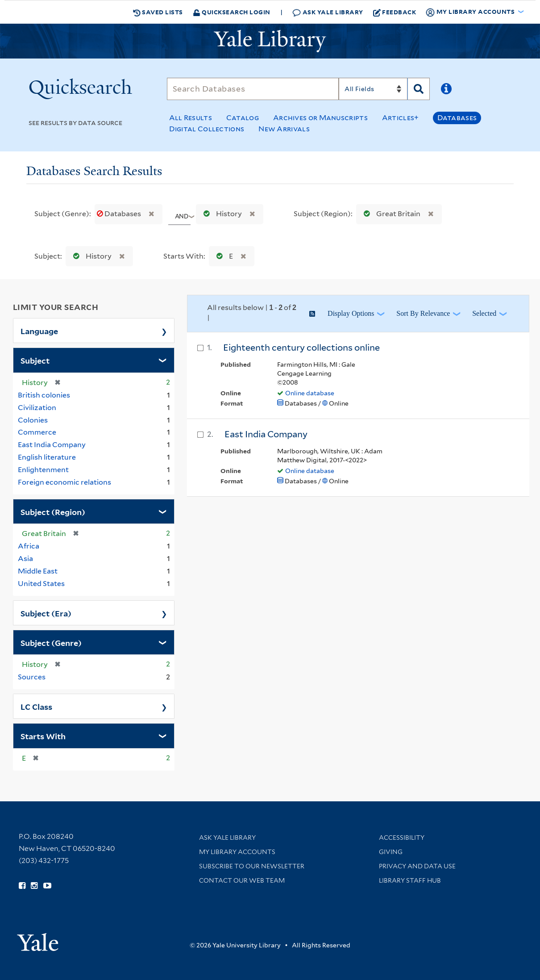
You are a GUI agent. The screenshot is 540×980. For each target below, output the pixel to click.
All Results (191, 118)
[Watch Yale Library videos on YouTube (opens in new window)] (47, 886)
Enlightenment (43, 470)
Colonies (33, 420)
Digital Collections (207, 129)
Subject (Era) (46, 613)
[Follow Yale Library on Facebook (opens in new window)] (22, 886)
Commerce (37, 432)
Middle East (38, 571)
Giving (391, 852)
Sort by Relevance (423, 313)
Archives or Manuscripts (320, 118)
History (221, 214)
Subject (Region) (53, 511)
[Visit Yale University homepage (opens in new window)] (38, 939)
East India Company (52, 445)
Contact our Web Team (242, 880)
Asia (25, 559)
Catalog (243, 118)
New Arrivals (284, 129)
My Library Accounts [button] (471, 12)
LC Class (36, 706)
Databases (457, 118)
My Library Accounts (237, 852)
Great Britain (390, 214)
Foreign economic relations (64, 482)
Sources (32, 677)
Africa (29, 546)
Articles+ (401, 118)
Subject (35, 360)
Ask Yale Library (328, 12)
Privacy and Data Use (417, 866)
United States (41, 584)
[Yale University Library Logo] (270, 41)
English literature (47, 457)
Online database (310, 393)
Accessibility (402, 838)
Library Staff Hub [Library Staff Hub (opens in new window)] (410, 880)
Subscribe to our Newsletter (252, 866)
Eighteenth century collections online (301, 348)
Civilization (37, 408)
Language (39, 331)
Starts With (43, 736)
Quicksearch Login (232, 12)
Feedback (395, 12)
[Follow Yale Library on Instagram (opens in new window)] (34, 886)
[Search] (253, 89)
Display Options (351, 313)
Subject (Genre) (51, 642)
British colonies (44, 395)
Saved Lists (158, 12)
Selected (484, 313)
